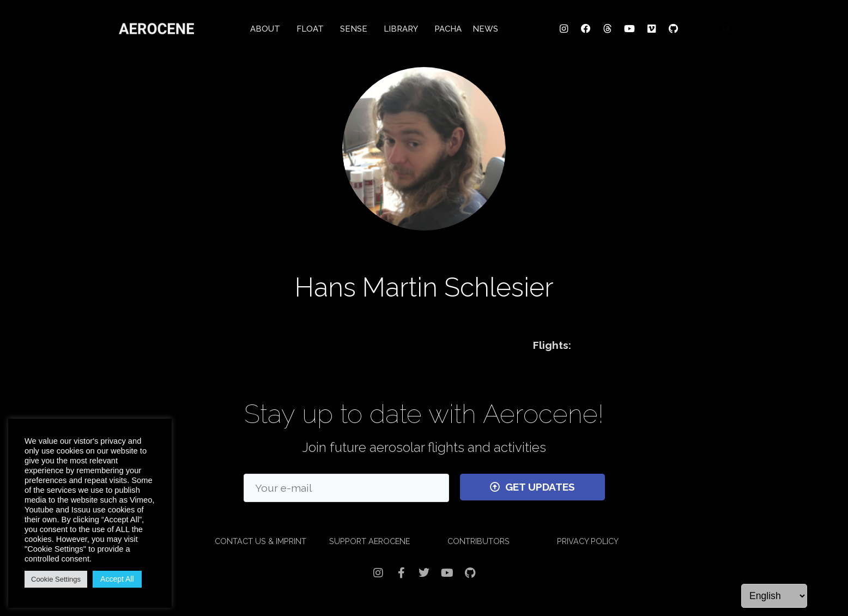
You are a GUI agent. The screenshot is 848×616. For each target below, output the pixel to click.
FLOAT (313, 27)
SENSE (356, 27)
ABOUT (268, 27)
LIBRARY (404, 27)
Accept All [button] (117, 579)
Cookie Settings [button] (56, 579)
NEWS (485, 27)
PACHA (448, 27)
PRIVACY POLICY (588, 541)
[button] (726, 27)
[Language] (774, 596)
